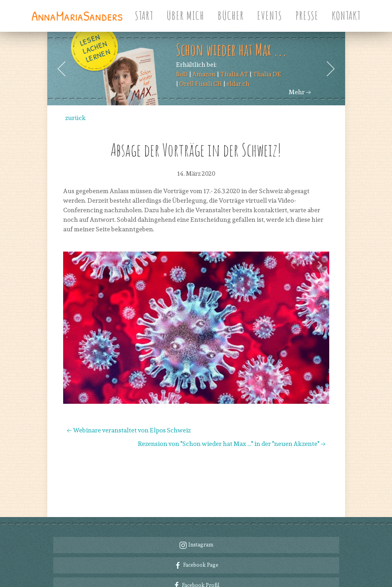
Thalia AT (234, 74)
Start (144, 15)
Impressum (326, 577)
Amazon (204, 74)
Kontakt (346, 15)
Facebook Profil (196, 554)
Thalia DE (267, 74)
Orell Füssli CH (201, 84)
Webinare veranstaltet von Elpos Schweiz (128, 430)
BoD (182, 74)
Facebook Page (196, 533)
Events (269, 15)
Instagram (196, 513)
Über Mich (185, 15)
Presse (307, 15)
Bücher (231, 15)
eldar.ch (238, 84)
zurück (75, 118)
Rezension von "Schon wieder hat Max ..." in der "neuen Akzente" (233, 444)
